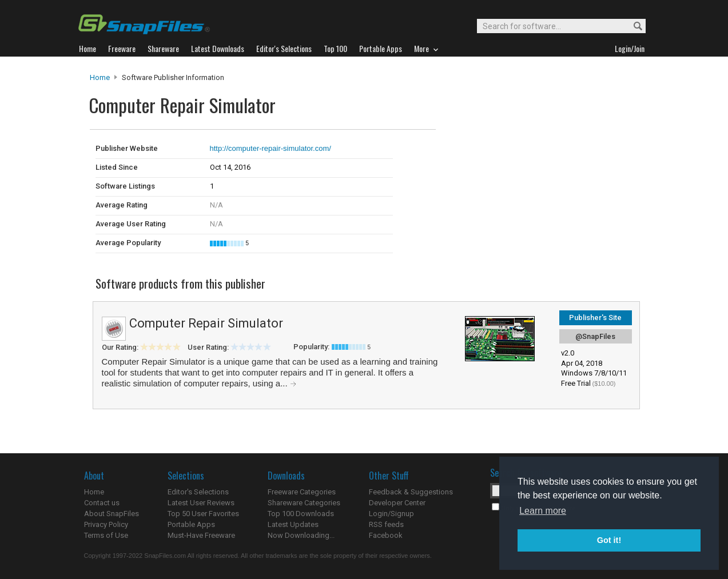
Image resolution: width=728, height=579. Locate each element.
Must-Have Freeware (201, 535)
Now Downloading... (301, 535)
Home (100, 77)
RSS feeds (386, 524)
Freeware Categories (302, 492)
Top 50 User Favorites (203, 514)
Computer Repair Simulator (206, 323)
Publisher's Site (595, 318)
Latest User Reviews (201, 503)
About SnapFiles (112, 514)
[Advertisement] (513, 153)
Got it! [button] (609, 540)
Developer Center (397, 503)
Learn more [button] (543, 511)
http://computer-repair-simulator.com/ (270, 148)
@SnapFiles (595, 336)
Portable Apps (191, 524)
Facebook (386, 535)
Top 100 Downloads (301, 514)
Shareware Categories (304, 503)
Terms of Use (106, 535)
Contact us (102, 503)
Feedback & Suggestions (411, 492)
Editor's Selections (198, 492)
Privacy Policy (106, 524)
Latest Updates (293, 524)
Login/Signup (391, 514)
